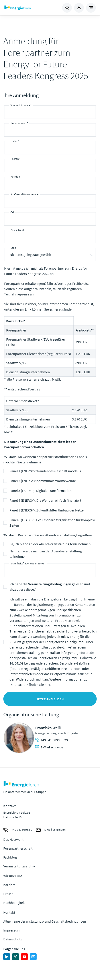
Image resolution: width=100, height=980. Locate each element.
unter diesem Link (18, 309)
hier (47, 685)
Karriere (9, 885)
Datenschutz (13, 939)
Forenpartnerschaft (18, 848)
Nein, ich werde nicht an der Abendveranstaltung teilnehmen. (46, 554)
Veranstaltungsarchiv (19, 866)
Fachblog (10, 857)
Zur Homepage (27, 8)
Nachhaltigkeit (14, 903)
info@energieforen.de (77, 653)
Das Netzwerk (13, 839)
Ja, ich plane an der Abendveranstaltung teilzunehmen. (51, 544)
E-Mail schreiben (50, 747)
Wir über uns (13, 876)
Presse (8, 894)
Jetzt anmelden (50, 699)
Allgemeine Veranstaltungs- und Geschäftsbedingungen (45, 921)
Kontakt (9, 912)
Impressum (12, 930)
